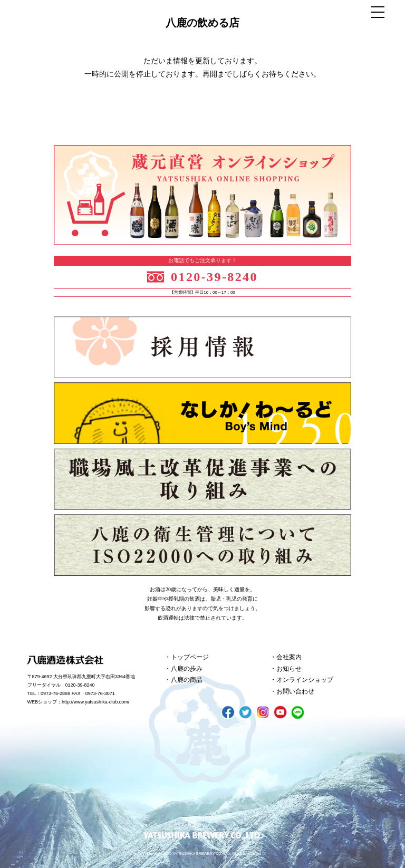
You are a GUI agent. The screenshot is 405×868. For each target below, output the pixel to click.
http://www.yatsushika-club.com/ (95, 702)
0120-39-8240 (214, 277)
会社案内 (289, 657)
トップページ (190, 657)
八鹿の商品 (187, 680)
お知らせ (289, 669)
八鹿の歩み (187, 669)
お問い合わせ (295, 691)
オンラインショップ (305, 680)
